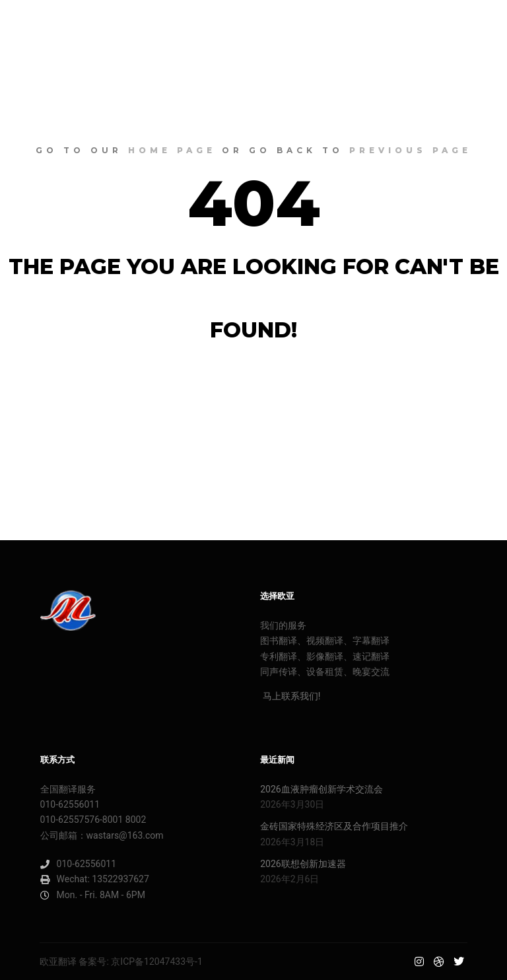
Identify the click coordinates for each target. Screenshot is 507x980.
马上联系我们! (290, 696)
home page (172, 150)
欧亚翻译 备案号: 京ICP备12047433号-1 (121, 962)
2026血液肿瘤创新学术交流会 (321, 789)
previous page (410, 150)
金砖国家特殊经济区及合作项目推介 (334, 826)
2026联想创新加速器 (303, 864)
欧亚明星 (59, 23)
